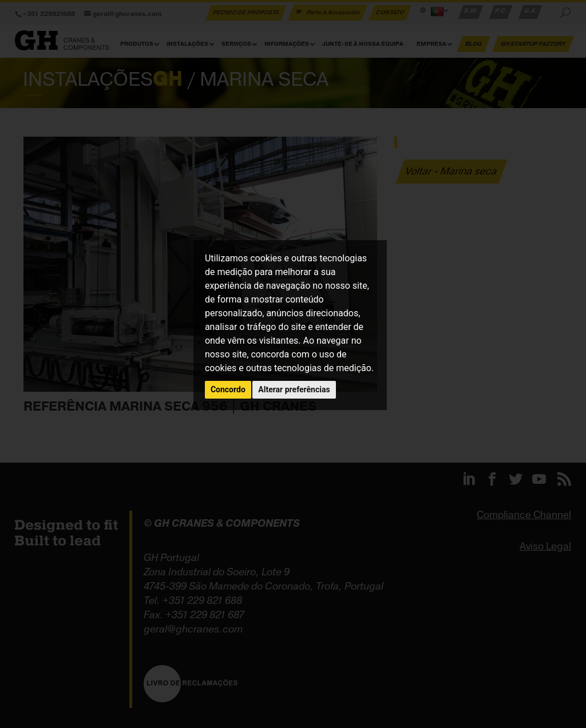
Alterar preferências (294, 389)
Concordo (228, 389)
